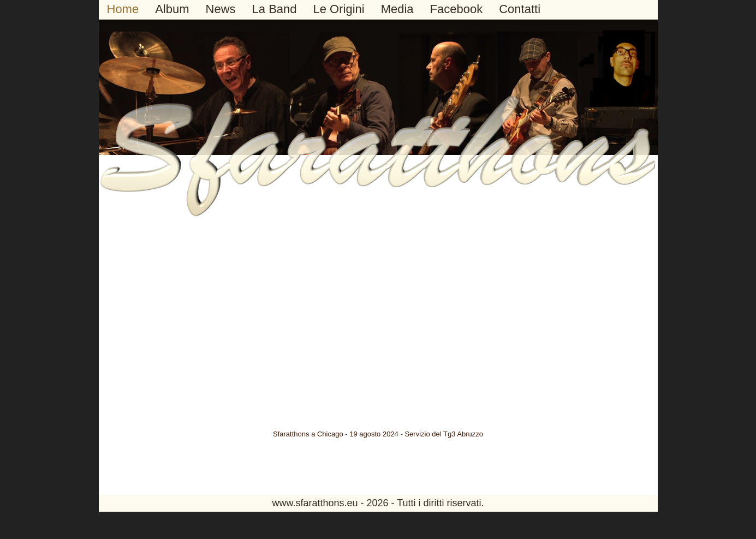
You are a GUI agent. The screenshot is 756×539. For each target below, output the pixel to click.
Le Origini (339, 9)
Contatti (520, 9)
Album (172, 9)
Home (123, 9)
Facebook (457, 9)
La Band (275, 9)
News (221, 9)
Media (397, 9)
